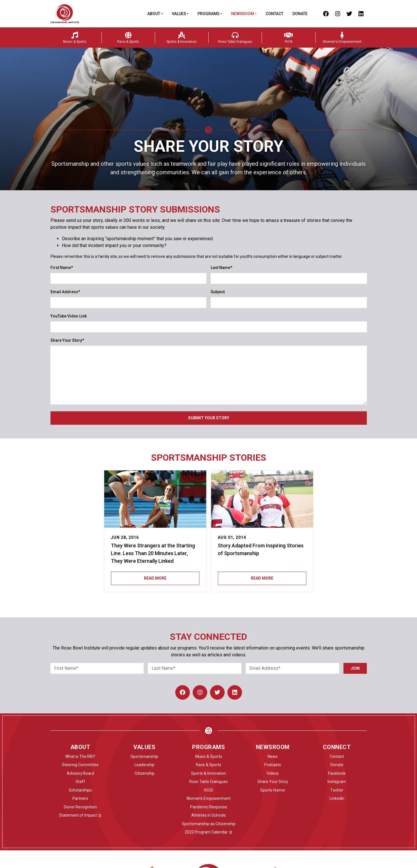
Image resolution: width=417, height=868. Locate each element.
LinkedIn (337, 798)
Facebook (337, 773)
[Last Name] (195, 668)
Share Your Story (273, 782)
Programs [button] (208, 14)
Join (355, 668)
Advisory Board (80, 773)
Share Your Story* (67, 340)
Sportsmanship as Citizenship (209, 824)
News (273, 756)
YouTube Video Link (69, 316)
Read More (155, 578)
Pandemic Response (209, 807)
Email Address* (65, 292)
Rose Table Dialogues (208, 782)
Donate (300, 14)
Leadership (145, 765)
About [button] (154, 14)
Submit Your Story (209, 418)
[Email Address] (292, 668)
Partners (80, 798)
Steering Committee (80, 765)
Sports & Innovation (208, 773)
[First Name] (97, 668)
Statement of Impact (80, 815)
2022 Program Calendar (209, 832)
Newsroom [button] (243, 14)
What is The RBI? (80, 756)
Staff (80, 782)
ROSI (208, 790)
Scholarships (80, 790)
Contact (274, 14)
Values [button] (179, 14)
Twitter (337, 790)
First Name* (62, 268)
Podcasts (273, 765)
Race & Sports (208, 765)
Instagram (337, 782)
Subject (218, 292)
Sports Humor (273, 790)
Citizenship (145, 773)
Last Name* (221, 268)
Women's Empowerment (208, 798)
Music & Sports (209, 756)
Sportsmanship (144, 756)
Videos (273, 773)
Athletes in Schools (208, 815)
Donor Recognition (80, 807)
